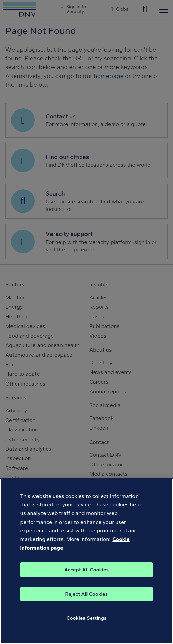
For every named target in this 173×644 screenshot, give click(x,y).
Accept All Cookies (86, 570)
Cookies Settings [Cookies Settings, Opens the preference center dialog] (87, 618)
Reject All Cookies (87, 594)
